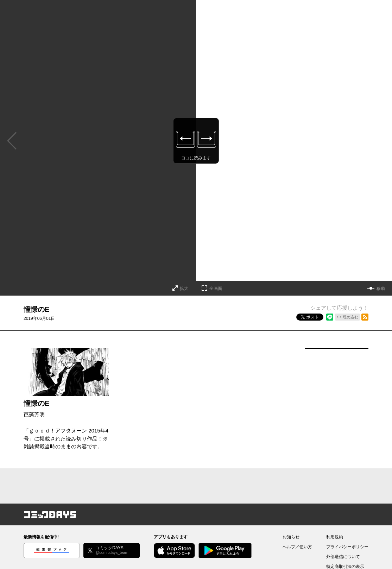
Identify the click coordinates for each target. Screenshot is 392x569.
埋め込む (350, 317)
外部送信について (343, 557)
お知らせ (291, 537)
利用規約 (335, 537)
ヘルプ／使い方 (297, 547)
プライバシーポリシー (347, 547)
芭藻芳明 (34, 414)
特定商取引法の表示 (345, 567)
